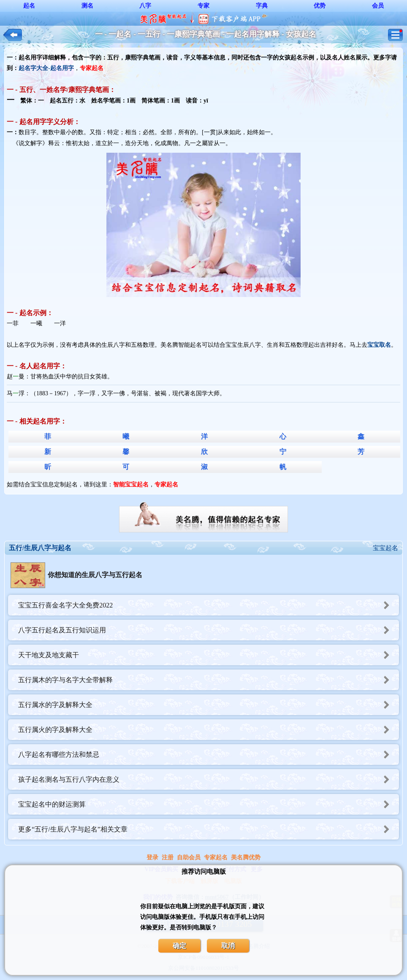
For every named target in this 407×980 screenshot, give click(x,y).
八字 (145, 6)
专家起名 (216, 857)
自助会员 (189, 857)
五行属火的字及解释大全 (209, 730)
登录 (152, 857)
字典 (262, 6)
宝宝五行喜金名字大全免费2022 (209, 605)
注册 (168, 857)
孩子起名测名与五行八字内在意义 (209, 779)
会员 (378, 6)
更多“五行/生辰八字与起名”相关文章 (209, 829)
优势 (320, 6)
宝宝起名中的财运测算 (209, 804)
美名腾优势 (246, 857)
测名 (87, 6)
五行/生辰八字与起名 (40, 548)
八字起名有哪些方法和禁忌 (209, 755)
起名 (29, 6)
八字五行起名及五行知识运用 (209, 630)
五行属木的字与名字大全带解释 (209, 680)
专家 (203, 6)
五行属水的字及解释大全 (209, 705)
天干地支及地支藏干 (209, 655)
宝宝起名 (385, 548)
